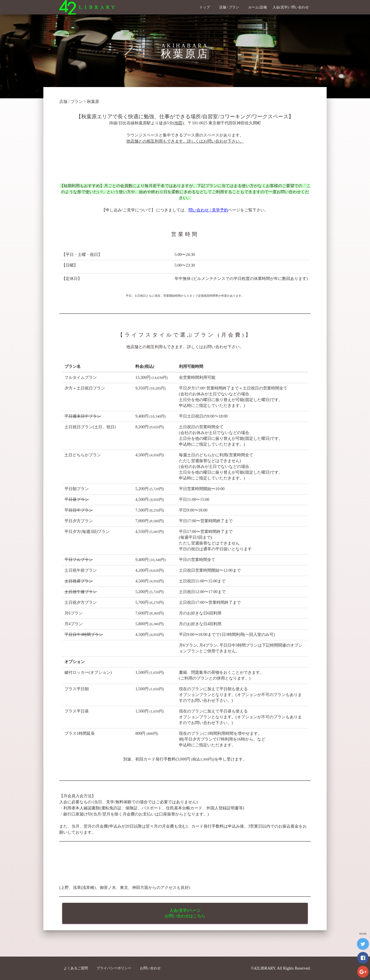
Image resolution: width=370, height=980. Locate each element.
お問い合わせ (150, 968)
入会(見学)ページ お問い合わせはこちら (185, 913)
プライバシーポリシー (114, 968)
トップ (206, 7)
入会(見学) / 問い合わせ (292, 7)
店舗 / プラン (231, 7)
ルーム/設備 (257, 7)
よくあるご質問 (76, 968)
